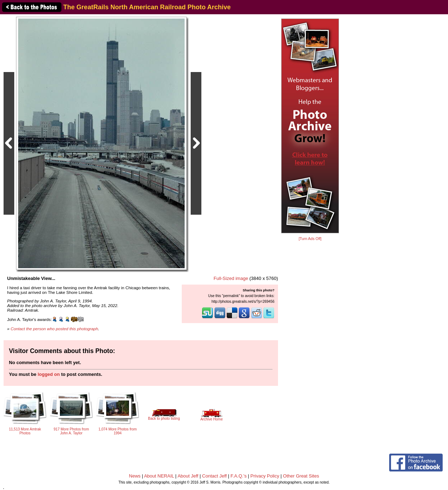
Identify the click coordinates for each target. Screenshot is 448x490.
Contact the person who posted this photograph (55, 329)
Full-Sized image (231, 278)
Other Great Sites (301, 476)
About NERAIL (159, 476)
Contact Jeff (214, 476)
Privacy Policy (265, 476)
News (135, 476)
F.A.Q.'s (239, 476)
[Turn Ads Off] (310, 239)
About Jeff (188, 476)
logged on (49, 374)
